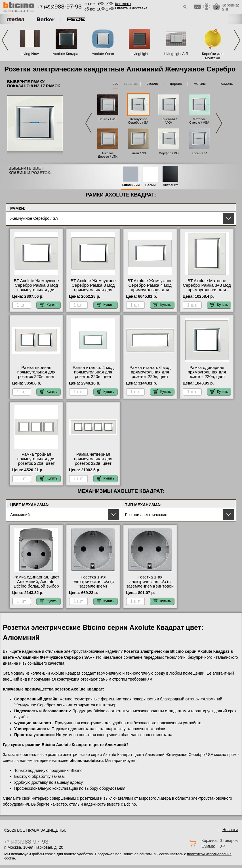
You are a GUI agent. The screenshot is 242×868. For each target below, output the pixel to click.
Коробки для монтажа (213, 56)
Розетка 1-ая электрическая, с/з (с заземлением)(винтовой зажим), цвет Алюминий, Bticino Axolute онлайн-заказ (150, 588)
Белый (150, 185)
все (116, 84)
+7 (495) (60, 7)
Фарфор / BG (169, 153)
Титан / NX (138, 153)
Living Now (30, 54)
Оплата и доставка (131, 8)
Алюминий (131, 185)
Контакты (123, 4)
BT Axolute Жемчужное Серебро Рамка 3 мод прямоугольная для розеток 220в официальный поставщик (36, 292)
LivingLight (139, 54)
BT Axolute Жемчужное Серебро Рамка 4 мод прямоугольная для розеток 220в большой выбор (150, 290)
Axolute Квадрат (66, 54)
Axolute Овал (103, 54)
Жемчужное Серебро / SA (138, 121)
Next (237, 40)
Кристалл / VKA (169, 121)
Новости (230, 830)
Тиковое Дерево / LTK (108, 155)
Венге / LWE (108, 119)
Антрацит (170, 185)
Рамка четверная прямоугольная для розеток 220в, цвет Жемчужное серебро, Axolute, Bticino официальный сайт (93, 466)
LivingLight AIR (176, 54)
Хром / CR (199, 153)
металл (200, 84)
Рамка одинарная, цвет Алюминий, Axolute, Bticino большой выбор (36, 582)
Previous (5, 40)
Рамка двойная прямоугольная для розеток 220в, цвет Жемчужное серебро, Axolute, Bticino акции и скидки (36, 379)
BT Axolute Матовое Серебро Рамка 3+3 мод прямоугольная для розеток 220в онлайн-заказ (207, 290)
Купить (49, 305)
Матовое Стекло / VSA (199, 121)
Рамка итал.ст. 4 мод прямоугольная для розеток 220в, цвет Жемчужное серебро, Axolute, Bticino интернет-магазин (93, 379)
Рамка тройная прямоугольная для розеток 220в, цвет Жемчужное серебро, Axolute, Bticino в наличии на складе (36, 466)
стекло (152, 84)
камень (227, 84)
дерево (176, 84)
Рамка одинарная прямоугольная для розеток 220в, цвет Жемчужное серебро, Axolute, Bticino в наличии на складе (207, 379)
